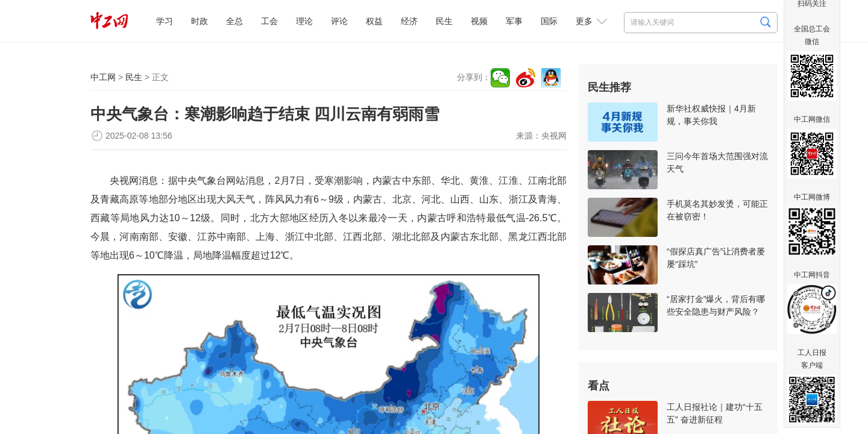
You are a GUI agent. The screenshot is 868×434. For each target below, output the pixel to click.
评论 (339, 21)
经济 (409, 21)
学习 (165, 21)
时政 (200, 21)
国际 (549, 21)
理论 (304, 21)
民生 (444, 21)
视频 (479, 21)
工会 (269, 21)
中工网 (103, 77)
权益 (374, 21)
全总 (234, 21)
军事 (514, 21)
